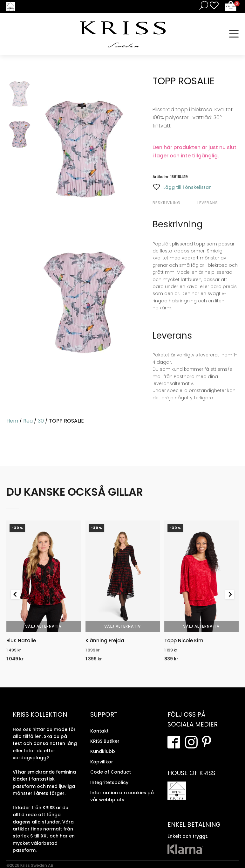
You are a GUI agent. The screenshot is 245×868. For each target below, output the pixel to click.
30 (41, 421)
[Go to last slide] (15, 595)
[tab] (174, 203)
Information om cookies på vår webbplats (122, 796)
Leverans (208, 203)
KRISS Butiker (105, 741)
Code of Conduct (111, 772)
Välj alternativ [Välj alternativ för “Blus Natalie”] (43, 627)
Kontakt (99, 731)
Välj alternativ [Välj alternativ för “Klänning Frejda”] (122, 627)
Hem (12, 421)
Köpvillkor (102, 762)
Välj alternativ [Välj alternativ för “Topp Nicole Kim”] (202, 627)
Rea (28, 421)
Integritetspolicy (109, 782)
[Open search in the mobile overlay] (202, 5)
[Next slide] (230, 595)
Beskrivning (167, 203)
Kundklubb (103, 751)
